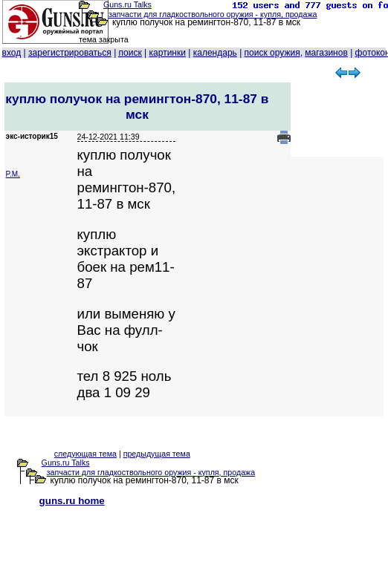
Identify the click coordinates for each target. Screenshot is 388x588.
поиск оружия (272, 53)
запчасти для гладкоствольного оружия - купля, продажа (213, 14)
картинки (168, 53)
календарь (215, 53)
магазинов (326, 53)
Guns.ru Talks (127, 4)
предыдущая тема (157, 454)
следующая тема (85, 454)
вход (12, 53)
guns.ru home (72, 501)
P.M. (13, 174)
